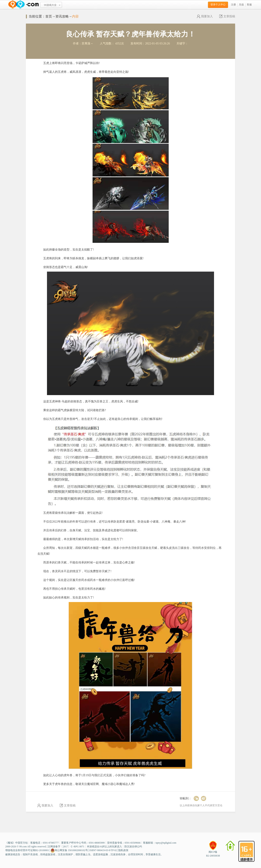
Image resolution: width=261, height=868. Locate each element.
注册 (233, 5)
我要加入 (205, 16)
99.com (23, 847)
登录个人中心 (218, 5)
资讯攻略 (62, 16)
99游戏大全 (50, 5)
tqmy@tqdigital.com (166, 843)
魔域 (10, 843)
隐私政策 (123, 850)
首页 (49, 16)
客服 (249, 5)
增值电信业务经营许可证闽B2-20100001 (27, 850)
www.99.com (23, 5)
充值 (241, 5)
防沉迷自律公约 (133, 847)
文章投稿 (227, 16)
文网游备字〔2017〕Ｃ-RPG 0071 (66, 847)
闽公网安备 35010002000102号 (69, 850)
